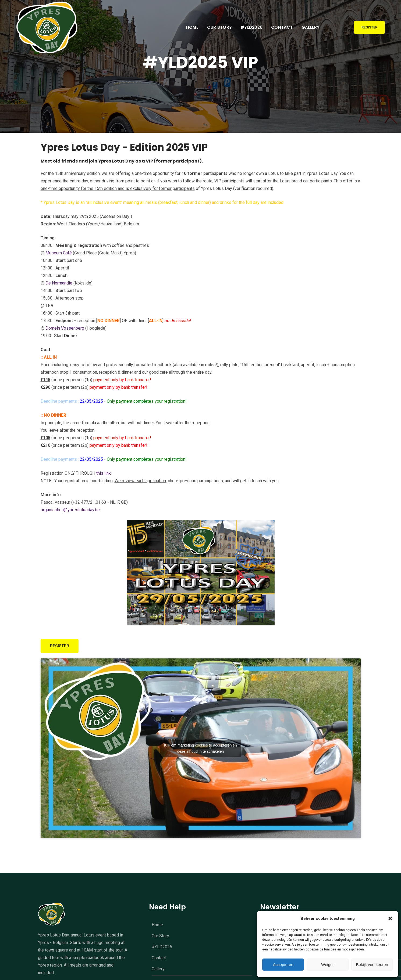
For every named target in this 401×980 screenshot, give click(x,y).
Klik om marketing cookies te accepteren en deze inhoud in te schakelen (200, 750)
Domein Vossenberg (65, 329)
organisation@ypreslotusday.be (70, 511)
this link (104, 474)
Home (192, 27)
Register (369, 27)
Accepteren (283, 965)
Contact (282, 27)
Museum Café (59, 254)
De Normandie (59, 284)
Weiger (327, 965)
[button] (390, 918)
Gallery (311, 27)
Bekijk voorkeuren (372, 965)
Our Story (219, 27)
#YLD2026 (251, 27)
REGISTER (62, 648)
